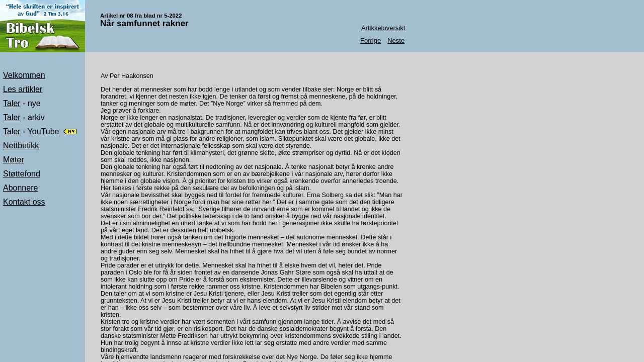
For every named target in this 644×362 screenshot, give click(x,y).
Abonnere (20, 188)
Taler (12, 103)
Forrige (371, 40)
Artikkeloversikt (383, 28)
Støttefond (22, 174)
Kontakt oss (24, 202)
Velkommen (24, 75)
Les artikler (23, 89)
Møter (14, 160)
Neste (396, 40)
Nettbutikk (21, 146)
